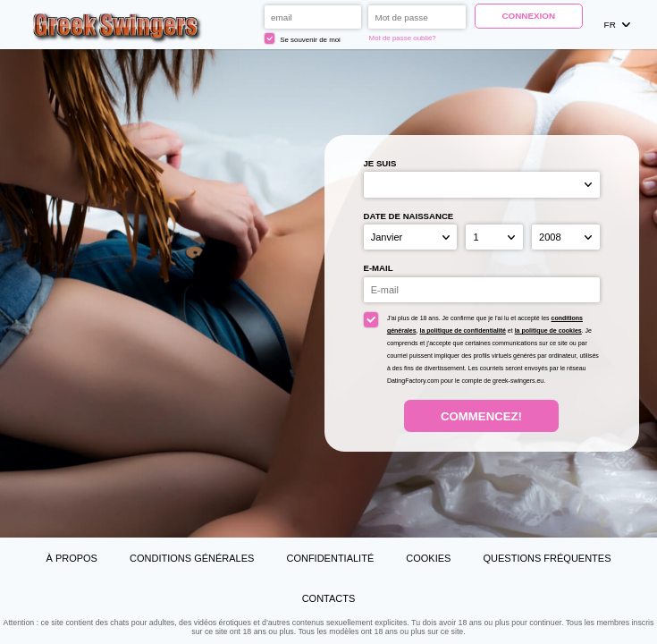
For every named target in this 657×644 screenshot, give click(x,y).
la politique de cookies (548, 330)
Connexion (528, 16)
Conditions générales (192, 558)
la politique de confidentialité (462, 330)
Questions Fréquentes (547, 558)
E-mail (379, 268)
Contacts (329, 598)
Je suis (380, 163)
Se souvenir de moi (303, 38)
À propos (71, 558)
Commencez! (481, 416)
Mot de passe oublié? (403, 38)
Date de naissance (409, 216)
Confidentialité (330, 558)
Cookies (428, 558)
